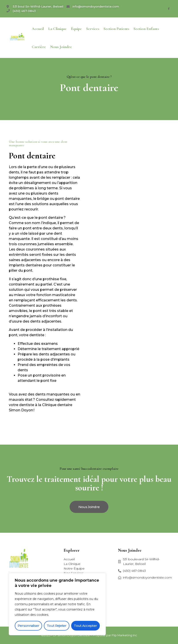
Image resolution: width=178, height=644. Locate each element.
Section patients (116, 29)
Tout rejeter (57, 626)
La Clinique (57, 29)
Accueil (38, 29)
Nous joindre (61, 47)
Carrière (39, 47)
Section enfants (146, 29)
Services (93, 29)
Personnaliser (29, 626)
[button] (89, 507)
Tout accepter (85, 626)
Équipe (76, 29)
